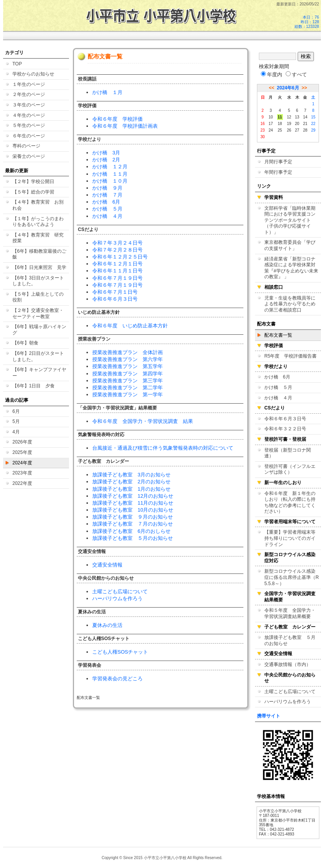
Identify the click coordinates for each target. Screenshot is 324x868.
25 (280, 130)
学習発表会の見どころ (117, 679)
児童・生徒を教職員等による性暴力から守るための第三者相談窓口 (290, 304)
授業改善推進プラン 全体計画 (128, 352)
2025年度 (22, 452)
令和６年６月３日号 (115, 299)
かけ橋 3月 (106, 153)
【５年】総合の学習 (33, 192)
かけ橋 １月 (107, 92)
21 (305, 124)
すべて (296, 74)
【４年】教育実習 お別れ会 (38, 205)
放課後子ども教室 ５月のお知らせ (133, 538)
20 (297, 124)
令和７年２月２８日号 (117, 250)
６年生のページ (29, 136)
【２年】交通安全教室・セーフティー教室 (38, 313)
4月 (16, 432)
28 (305, 130)
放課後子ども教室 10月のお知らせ (133, 510)
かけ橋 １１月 (110, 174)
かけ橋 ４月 (107, 216)
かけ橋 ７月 (107, 195)
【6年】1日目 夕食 (34, 386)
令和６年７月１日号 (115, 292)
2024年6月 (288, 88)
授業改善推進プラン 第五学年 (128, 366)
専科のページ (26, 146)
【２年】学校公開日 (33, 181)
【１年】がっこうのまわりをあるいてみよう (38, 222)
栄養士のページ (29, 156)
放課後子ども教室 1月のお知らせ (131, 489)
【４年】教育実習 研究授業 (38, 238)
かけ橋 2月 (106, 160)
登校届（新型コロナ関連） (288, 453)
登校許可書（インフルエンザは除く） (290, 469)
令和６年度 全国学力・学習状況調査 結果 (143, 421)
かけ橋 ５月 (107, 209)
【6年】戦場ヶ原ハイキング (39, 330)
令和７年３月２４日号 (117, 243)
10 (271, 117)
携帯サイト (269, 716)
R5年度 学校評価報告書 (290, 356)
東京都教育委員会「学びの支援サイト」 (290, 245)
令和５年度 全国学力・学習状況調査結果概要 (290, 613)
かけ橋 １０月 (110, 181)
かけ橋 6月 (106, 202)
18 (280, 124)
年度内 (271, 74)
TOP (17, 64)
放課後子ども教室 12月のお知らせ (133, 496)
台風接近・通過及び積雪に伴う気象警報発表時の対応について (163, 448)
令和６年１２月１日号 (117, 264)
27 (297, 130)
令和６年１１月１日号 (117, 271)
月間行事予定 (278, 162)
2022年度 (22, 483)
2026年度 (22, 442)
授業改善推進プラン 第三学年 (128, 381)
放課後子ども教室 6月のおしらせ (131, 531)
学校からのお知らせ (33, 74)
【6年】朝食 (25, 343)
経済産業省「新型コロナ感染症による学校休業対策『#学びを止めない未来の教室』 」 (291, 268)
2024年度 (22, 463)
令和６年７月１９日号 (117, 278)
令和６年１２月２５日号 (120, 257)
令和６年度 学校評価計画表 (125, 126)
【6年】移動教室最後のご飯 (39, 254)
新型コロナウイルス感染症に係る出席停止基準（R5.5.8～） (292, 577)
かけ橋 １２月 (110, 167)
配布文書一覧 (278, 335)
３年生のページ (29, 105)
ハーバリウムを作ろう (117, 598)
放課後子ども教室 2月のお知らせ (131, 482)
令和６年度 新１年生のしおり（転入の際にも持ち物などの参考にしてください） (290, 502)
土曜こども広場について (120, 592)
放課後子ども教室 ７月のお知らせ (133, 524)
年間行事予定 (278, 172)
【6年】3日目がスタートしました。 (38, 281)
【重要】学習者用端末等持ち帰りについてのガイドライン (290, 538)
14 (305, 117)
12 (289, 117)
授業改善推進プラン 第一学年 (128, 395)
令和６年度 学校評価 (117, 119)
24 (271, 130)
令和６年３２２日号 (285, 429)
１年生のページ (29, 84)
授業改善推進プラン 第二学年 (128, 388)
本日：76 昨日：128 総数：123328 (307, 22)
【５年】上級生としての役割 (38, 297)
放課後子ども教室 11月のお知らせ (133, 503)
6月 (16, 411)
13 (297, 117)
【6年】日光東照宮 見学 (39, 267)
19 (289, 124)
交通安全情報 (107, 565)
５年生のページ (29, 125)
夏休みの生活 (107, 625)
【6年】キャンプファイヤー (39, 373)
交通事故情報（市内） (288, 664)
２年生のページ (29, 94)
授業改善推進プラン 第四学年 (128, 374)
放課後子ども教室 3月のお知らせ (131, 475)
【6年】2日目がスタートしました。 (38, 356)
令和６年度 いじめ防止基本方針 (130, 326)
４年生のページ (29, 115)
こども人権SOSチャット (120, 652)
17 (271, 124)
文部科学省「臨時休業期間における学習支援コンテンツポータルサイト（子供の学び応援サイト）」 (290, 220)
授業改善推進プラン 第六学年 (128, 359)
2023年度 (22, 473)
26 (289, 130)
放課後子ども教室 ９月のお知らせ (133, 517)
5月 (16, 421)
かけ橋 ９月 (107, 188)
